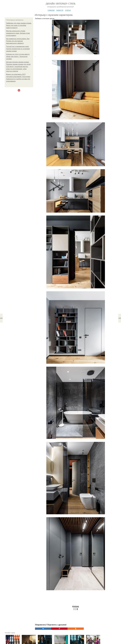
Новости (60, 10)
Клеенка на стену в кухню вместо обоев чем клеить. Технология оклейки (18, 57)
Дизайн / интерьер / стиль (60, 4)
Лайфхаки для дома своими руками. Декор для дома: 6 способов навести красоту (19, 25)
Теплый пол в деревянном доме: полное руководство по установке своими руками (18, 49)
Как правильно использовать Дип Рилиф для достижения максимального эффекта (18, 41)
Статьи (68, 10)
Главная (51, 10)
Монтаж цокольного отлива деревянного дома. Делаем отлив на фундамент (18, 33)
